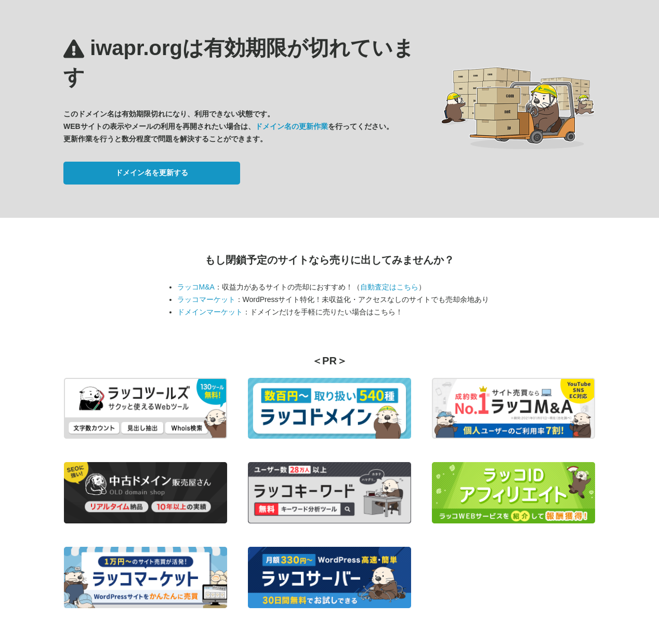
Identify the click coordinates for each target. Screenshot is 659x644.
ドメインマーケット (210, 312)
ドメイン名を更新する (152, 173)
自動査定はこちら (389, 287)
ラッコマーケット (206, 299)
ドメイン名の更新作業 (292, 126)
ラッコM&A (196, 287)
